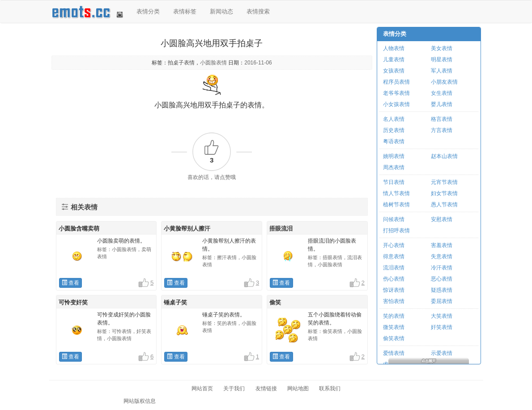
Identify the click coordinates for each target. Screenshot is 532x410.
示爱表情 (442, 353)
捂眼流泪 (281, 228)
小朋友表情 (444, 82)
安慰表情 (442, 219)
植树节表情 (396, 205)
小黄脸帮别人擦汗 (187, 228)
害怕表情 (394, 301)
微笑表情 (394, 327)
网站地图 (298, 389)
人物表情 (394, 48)
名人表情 (394, 119)
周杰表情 (394, 167)
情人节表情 (396, 193)
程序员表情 (396, 82)
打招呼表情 (396, 231)
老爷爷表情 (396, 93)
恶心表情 (442, 279)
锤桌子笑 (175, 302)
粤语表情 (394, 141)
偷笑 (275, 302)
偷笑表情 (394, 338)
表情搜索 (258, 11)
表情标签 (185, 11)
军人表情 (442, 71)
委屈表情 (442, 301)
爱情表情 (394, 353)
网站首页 (202, 389)
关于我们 (234, 389)
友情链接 (266, 389)
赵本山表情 (444, 156)
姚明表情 (394, 156)
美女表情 (442, 48)
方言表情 (442, 130)
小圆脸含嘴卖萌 (79, 228)
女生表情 (442, 93)
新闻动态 (221, 11)
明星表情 (442, 60)
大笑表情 (442, 316)
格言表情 (442, 119)
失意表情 (442, 256)
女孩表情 (394, 71)
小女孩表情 (396, 104)
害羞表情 (442, 245)
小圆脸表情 (213, 63)
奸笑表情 (442, 327)
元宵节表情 (444, 182)
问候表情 (394, 219)
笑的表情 (394, 316)
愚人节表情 (444, 205)
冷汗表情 (442, 268)
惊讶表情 (394, 290)
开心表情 (394, 245)
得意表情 (394, 256)
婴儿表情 (442, 104)
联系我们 (330, 389)
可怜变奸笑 (73, 302)
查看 (70, 283)
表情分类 (148, 11)
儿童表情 (394, 60)
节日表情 (394, 182)
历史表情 (394, 130)
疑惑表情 (442, 290)
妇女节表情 (444, 193)
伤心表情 (394, 279)
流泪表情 (394, 268)
